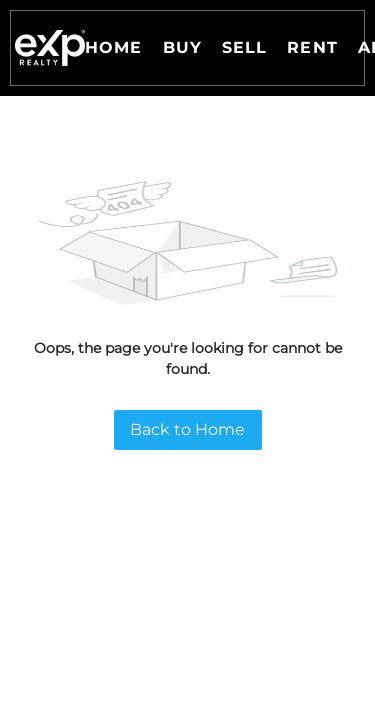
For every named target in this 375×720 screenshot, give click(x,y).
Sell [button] (244, 47)
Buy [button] (182, 47)
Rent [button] (312, 47)
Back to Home (187, 429)
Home (113, 47)
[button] (50, 48)
